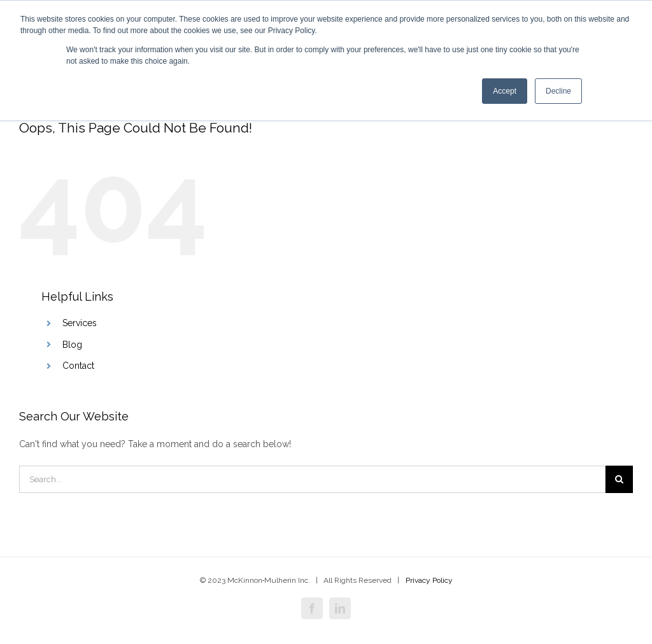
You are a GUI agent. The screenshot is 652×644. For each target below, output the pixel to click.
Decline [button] (558, 91)
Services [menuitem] (80, 323)
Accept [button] (505, 91)
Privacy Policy (429, 580)
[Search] (312, 479)
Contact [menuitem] (78, 366)
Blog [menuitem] (72, 345)
